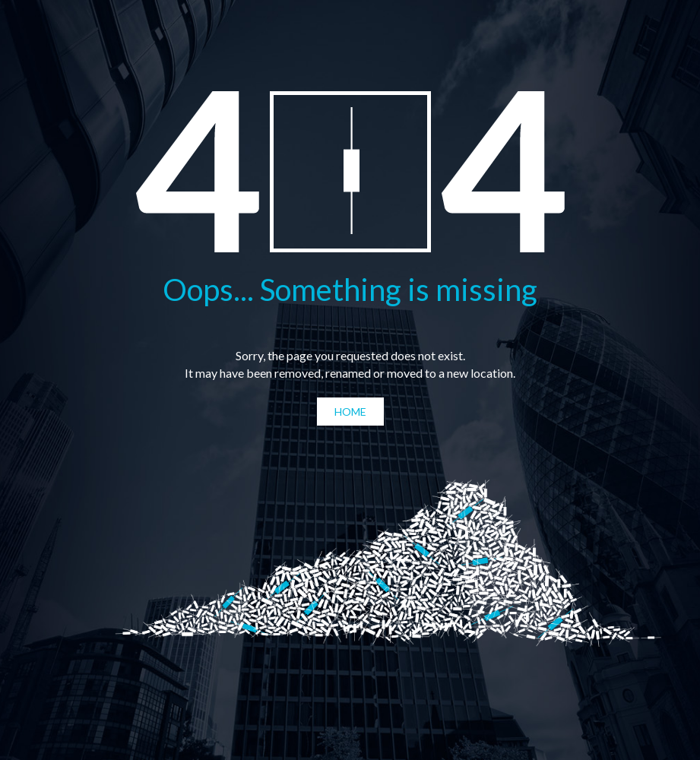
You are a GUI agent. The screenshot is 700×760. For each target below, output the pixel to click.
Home (350, 412)
